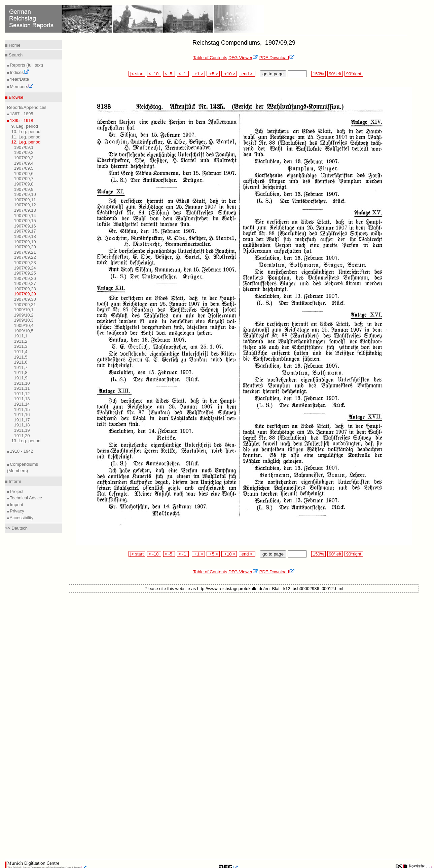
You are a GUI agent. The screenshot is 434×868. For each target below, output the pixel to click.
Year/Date (19, 79)
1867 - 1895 (21, 114)
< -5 (169, 74)
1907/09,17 (25, 231)
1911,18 (22, 425)
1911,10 (22, 383)
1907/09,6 (24, 174)
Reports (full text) (26, 65)
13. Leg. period (26, 441)
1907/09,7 (24, 179)
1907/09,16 (25, 226)
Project (16, 491)
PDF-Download (277, 58)
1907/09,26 (25, 278)
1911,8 (21, 373)
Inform (14, 481)
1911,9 (21, 378)
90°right (354, 74)
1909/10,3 (24, 320)
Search (15, 55)
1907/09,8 (24, 184)
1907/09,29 (25, 294)
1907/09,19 (25, 242)
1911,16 (22, 415)
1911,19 (22, 430)
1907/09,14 (25, 216)
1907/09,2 (24, 152)
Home (14, 45)
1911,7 (21, 367)
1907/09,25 (25, 273)
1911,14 (22, 404)
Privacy (16, 511)
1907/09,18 (25, 236)
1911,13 (22, 399)
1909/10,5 (24, 331)
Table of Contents (210, 58)
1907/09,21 (25, 252)
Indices (19, 72)
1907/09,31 (25, 305)
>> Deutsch (16, 528)
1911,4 (21, 352)
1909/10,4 (24, 325)
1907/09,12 (25, 205)
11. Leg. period (26, 137)
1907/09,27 (25, 283)
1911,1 (21, 336)
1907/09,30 (25, 299)
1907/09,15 (25, 221)
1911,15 (22, 409)
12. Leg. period (26, 142)
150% (318, 74)
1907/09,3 (24, 158)
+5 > (213, 74)
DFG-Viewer (243, 58)
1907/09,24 (25, 268)
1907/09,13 (25, 210)
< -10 (154, 74)
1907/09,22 (25, 257)
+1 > (198, 74)
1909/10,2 (24, 315)
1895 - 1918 (21, 120)
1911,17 (22, 420)
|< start (137, 74)
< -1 (183, 74)
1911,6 (21, 362)
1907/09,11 (25, 200)
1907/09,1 (24, 147)
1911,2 (21, 341)
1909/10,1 (24, 310)
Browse (15, 97)
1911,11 (22, 388)
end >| (247, 74)
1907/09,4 (24, 163)
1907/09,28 (25, 289)
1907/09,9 (24, 189)
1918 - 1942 (21, 451)
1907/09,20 (25, 247)
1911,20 (22, 436)
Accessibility (21, 518)
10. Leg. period (26, 132)
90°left (335, 74)
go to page (273, 74)
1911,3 (21, 346)
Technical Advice (26, 498)
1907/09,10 (25, 194)
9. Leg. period (25, 126)
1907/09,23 (25, 263)
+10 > (229, 74)
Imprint (16, 505)
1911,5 (21, 357)
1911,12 (22, 394)
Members (21, 87)
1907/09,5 (24, 168)
